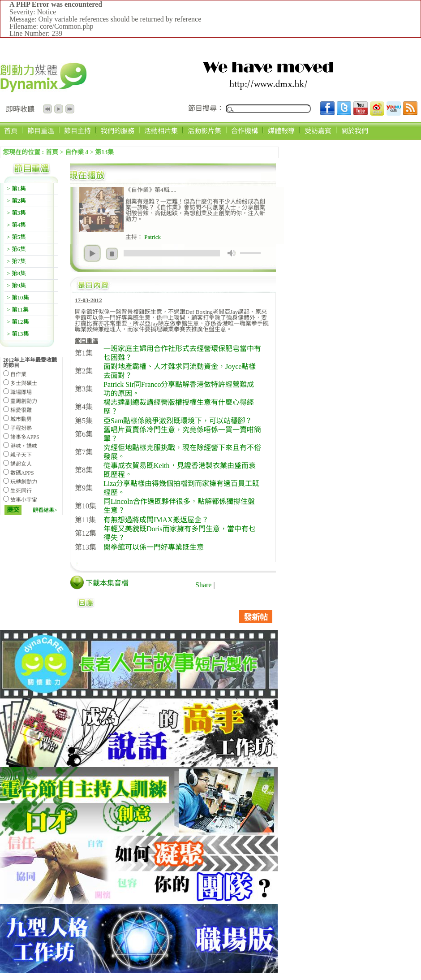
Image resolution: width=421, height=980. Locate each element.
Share (203, 585)
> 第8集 (16, 273)
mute (232, 253)
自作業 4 (77, 152)
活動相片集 (161, 131)
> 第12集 (18, 322)
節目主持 (77, 131)
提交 (13, 510)
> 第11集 (18, 310)
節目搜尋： (206, 108)
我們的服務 (118, 131)
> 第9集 (16, 285)
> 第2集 (16, 201)
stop (112, 254)
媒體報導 (281, 131)
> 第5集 (16, 237)
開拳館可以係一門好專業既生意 (154, 547)
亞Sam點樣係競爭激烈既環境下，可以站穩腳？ (178, 421)
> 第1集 (16, 189)
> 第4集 (16, 225)
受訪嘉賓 (318, 131)
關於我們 (355, 131)
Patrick (152, 237)
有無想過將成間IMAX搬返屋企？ (156, 520)
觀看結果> (45, 510)
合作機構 (245, 131)
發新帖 (256, 617)
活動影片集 (204, 131)
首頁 (11, 131)
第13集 (104, 152)
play (92, 253)
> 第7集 (16, 261)
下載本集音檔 (107, 583)
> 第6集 (16, 249)
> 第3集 (16, 213)
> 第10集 (18, 297)
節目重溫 (41, 131)
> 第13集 (18, 334)
